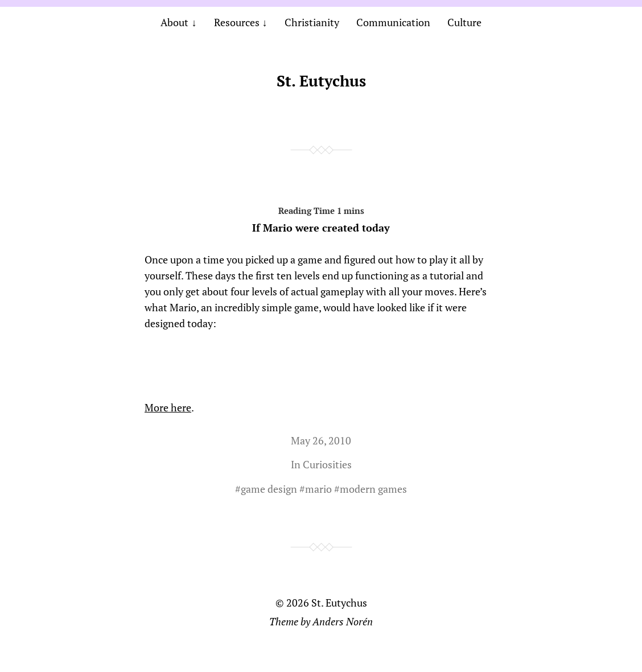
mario (318, 489)
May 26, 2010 (321, 440)
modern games (373, 489)
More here (168, 407)
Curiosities (327, 464)
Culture (464, 22)
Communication (393, 22)
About (174, 22)
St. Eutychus (321, 81)
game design (269, 489)
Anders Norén (343, 621)
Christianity (312, 22)
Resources (237, 22)
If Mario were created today (321, 217)
